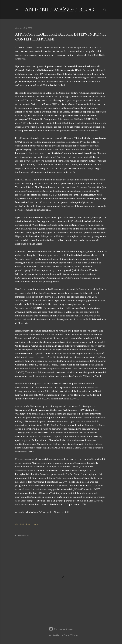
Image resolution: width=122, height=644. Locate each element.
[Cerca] (105, 9)
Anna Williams (71, 635)
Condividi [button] (20, 524)
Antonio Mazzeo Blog (59, 9)
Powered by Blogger (61, 629)
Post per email (33, 524)
